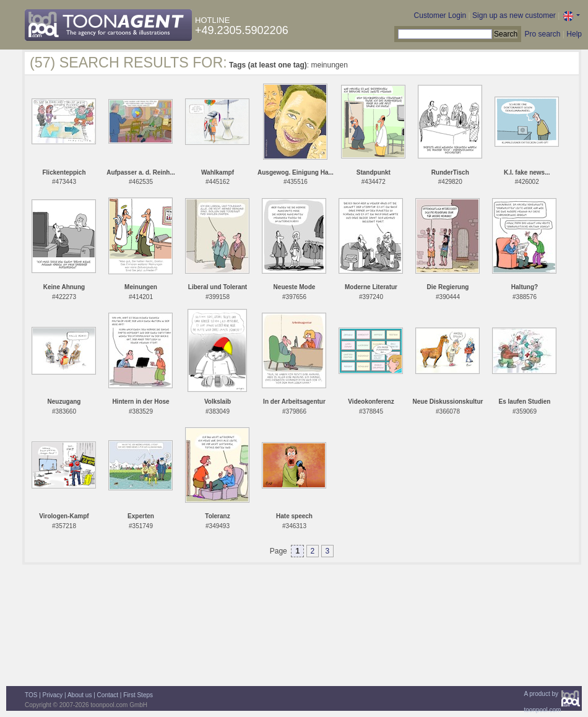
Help (574, 34)
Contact (108, 695)
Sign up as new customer (514, 15)
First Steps (138, 695)
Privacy (53, 695)
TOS (31, 695)
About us (80, 695)
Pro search (542, 34)
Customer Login (440, 15)
